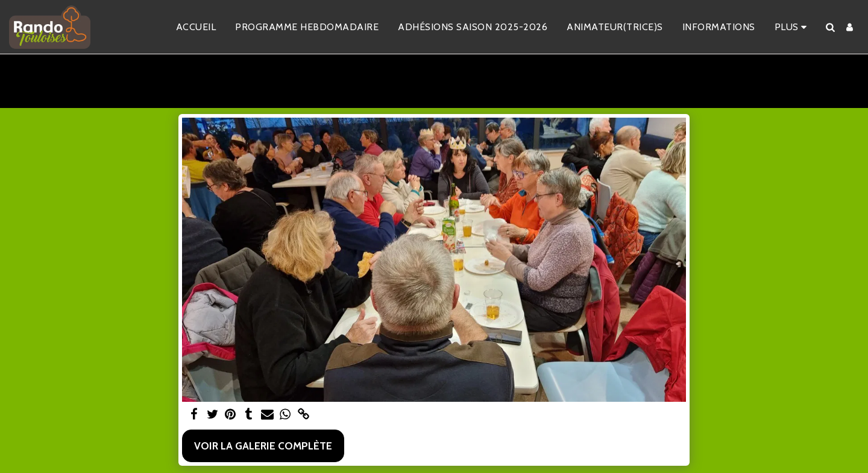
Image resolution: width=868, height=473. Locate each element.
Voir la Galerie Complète (263, 446)
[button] (830, 27)
